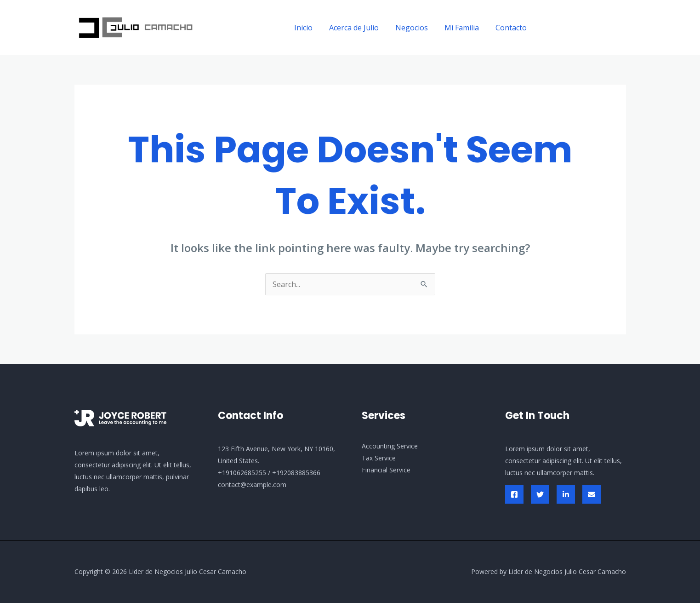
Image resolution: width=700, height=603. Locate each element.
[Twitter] (540, 494)
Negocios (416, 28)
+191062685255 (242, 473)
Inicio (312, 28)
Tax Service (379, 458)
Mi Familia (464, 28)
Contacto (512, 28)
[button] (585, 28)
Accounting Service (390, 446)
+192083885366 (296, 473)
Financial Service (386, 470)
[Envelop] (592, 494)
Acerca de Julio (360, 28)
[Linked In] (566, 494)
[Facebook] (514, 494)
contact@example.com (252, 485)
